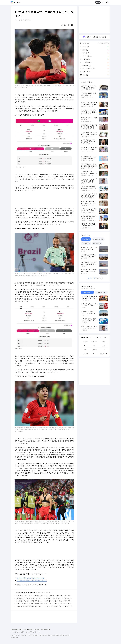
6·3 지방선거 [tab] (86, 243)
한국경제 (17, 2)
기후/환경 (94, 342)
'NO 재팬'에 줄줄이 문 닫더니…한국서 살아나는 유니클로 (30, 598)
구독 (98, 2)
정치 (94, 346)
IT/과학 (94, 350)
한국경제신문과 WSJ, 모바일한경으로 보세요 (32, 580)
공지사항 (37, 629)
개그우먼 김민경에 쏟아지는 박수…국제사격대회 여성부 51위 (59, 604)
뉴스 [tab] (97, 338)
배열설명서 (103, 354)
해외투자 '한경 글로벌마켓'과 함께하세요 (30, 578)
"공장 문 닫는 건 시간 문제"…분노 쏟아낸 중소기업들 (59, 596)
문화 (85, 350)
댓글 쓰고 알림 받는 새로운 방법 (94, 37)
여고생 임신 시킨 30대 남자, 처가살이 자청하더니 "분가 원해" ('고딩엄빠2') (30, 604)
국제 (103, 346)
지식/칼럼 (85, 354)
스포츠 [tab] (106, 338)
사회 (103, 342)
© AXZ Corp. (15, 638)
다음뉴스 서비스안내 (17, 629)
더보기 (94, 278)
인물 (103, 350)
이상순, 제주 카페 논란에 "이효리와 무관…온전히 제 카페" (59, 606)
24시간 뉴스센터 (29, 629)
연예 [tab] (101, 338)
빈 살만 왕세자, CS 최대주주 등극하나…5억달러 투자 (30, 601)
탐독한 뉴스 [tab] (101, 292)
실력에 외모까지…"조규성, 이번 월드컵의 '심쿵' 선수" (59, 601)
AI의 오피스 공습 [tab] (98, 239)
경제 (85, 346)
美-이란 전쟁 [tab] (86, 239)
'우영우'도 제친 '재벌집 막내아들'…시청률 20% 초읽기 (59, 598)
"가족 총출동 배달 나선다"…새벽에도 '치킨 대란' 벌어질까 (30, 596)
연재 (94, 354)
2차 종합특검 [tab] (97, 243)
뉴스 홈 (85, 342)
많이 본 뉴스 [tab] (87, 292)
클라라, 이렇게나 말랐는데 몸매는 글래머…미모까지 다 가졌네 (30, 606)
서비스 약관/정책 (46, 629)
